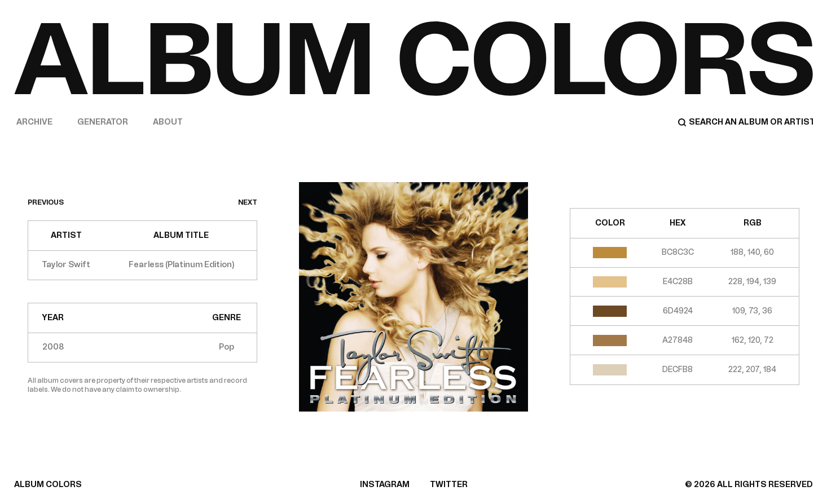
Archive (34, 122)
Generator (103, 122)
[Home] (413, 58)
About (168, 122)
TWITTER (449, 485)
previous (46, 202)
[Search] (745, 122)
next (248, 202)
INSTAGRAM (385, 485)
